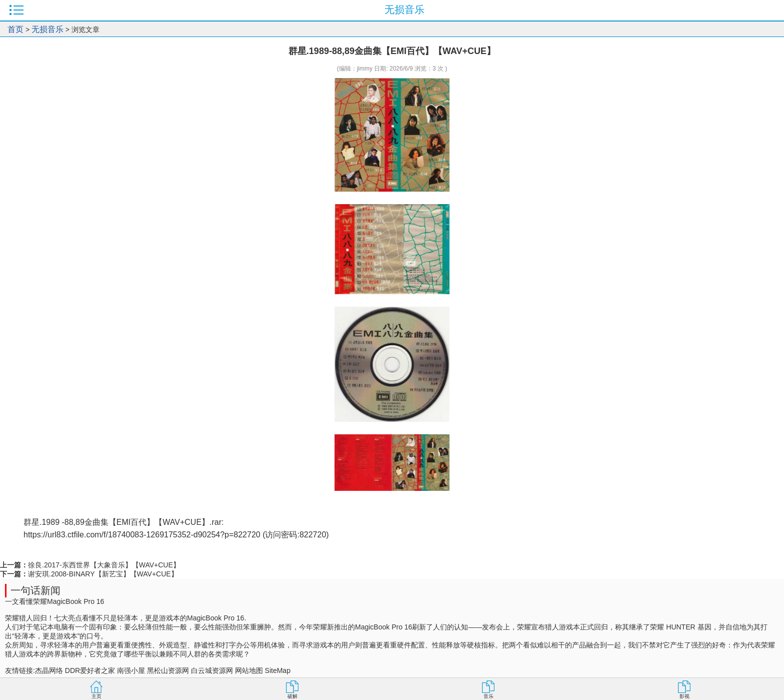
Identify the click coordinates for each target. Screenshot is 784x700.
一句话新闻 (35, 590)
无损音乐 (47, 29)
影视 (684, 696)
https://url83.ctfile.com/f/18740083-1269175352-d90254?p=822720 (142, 535)
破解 (292, 696)
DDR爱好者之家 (90, 670)
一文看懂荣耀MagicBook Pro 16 (54, 601)
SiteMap (278, 670)
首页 (15, 29)
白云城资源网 (212, 670)
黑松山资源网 (168, 670)
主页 (96, 696)
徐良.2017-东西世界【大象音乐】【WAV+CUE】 (104, 565)
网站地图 (249, 670)
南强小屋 (131, 670)
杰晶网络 (49, 670)
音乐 (488, 696)
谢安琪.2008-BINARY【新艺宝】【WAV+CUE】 (103, 574)
